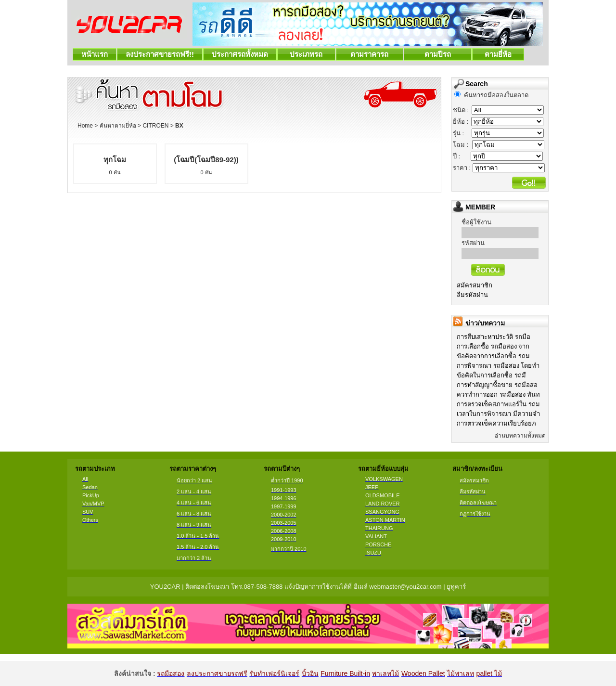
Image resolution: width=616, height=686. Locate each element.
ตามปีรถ (438, 54)
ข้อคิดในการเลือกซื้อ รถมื (491, 375)
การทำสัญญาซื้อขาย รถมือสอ (497, 385)
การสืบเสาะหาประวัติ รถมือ (494, 337)
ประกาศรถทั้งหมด (240, 54)
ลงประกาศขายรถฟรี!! (160, 54)
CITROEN (155, 126)
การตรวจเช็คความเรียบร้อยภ (496, 423)
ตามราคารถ (370, 54)
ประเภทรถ (306, 54)
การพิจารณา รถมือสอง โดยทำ (498, 366)
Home (85, 126)
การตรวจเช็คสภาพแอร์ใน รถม (498, 404)
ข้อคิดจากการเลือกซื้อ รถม (493, 356)
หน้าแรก (95, 54)
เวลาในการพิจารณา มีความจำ (498, 414)
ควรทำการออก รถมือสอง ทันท (498, 395)
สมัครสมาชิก (475, 285)
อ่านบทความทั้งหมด (520, 436)
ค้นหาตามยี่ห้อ (118, 126)
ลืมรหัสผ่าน (472, 295)
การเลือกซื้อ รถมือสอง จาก (493, 346)
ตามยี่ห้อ (498, 54)
